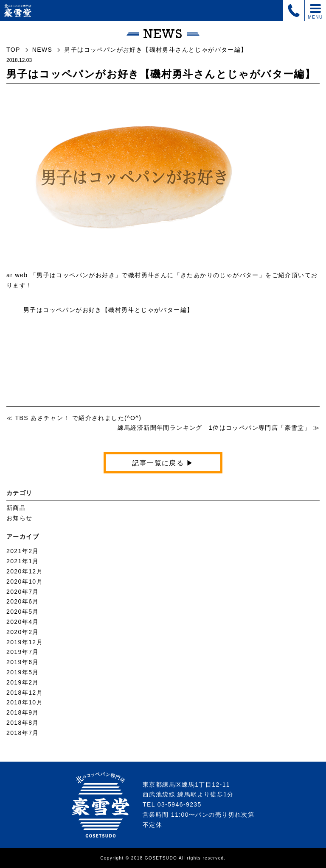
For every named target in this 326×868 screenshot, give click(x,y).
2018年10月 (25, 702)
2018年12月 (25, 693)
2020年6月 (23, 601)
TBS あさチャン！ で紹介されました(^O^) (78, 418)
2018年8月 (23, 723)
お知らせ (20, 518)
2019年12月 (25, 642)
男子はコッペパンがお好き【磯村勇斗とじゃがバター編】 (112, 310)
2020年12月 (25, 571)
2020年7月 (23, 592)
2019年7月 (23, 652)
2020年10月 (25, 581)
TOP (13, 50)
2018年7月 (23, 733)
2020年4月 (23, 622)
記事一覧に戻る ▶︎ (163, 463)
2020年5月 (23, 612)
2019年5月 (23, 672)
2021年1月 (23, 561)
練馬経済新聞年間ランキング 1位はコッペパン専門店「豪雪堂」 (214, 428)
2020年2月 (23, 632)
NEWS (42, 50)
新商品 (16, 508)
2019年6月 (23, 662)
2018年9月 (23, 712)
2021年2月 (23, 551)
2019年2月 (23, 682)
